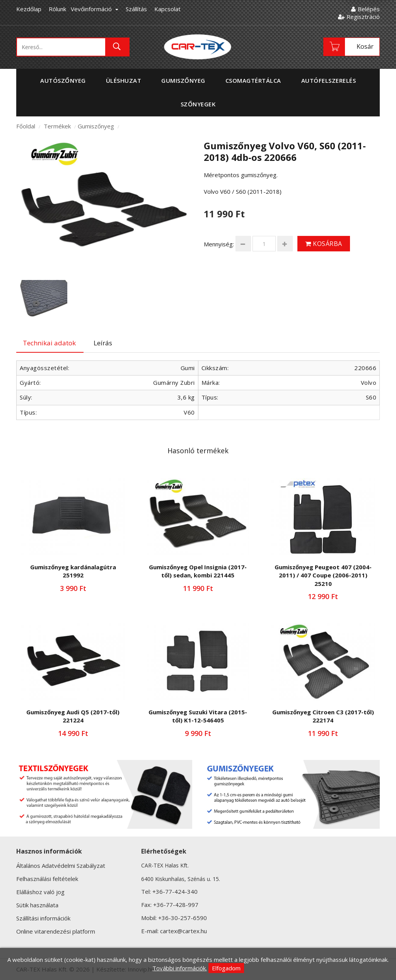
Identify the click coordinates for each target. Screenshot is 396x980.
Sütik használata (37, 905)
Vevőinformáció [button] (95, 9)
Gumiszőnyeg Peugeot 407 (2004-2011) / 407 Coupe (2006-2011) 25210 (323, 575)
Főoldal (26, 126)
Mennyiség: (219, 244)
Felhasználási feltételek (47, 879)
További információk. (180, 968)
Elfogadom (226, 968)
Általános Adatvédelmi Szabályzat (61, 866)
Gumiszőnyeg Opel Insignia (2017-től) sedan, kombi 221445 (198, 571)
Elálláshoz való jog (40, 892)
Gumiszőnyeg (96, 126)
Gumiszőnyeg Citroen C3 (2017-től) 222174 (323, 716)
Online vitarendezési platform (56, 931)
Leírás (103, 343)
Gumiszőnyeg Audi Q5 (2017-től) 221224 (73, 716)
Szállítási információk (43, 918)
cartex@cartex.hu (183, 931)
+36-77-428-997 (176, 905)
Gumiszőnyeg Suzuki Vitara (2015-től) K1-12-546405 (198, 716)
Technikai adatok (49, 343)
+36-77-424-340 (175, 891)
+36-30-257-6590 (183, 918)
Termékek (57, 126)
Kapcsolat (167, 9)
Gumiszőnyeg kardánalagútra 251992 (73, 571)
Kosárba (324, 244)
